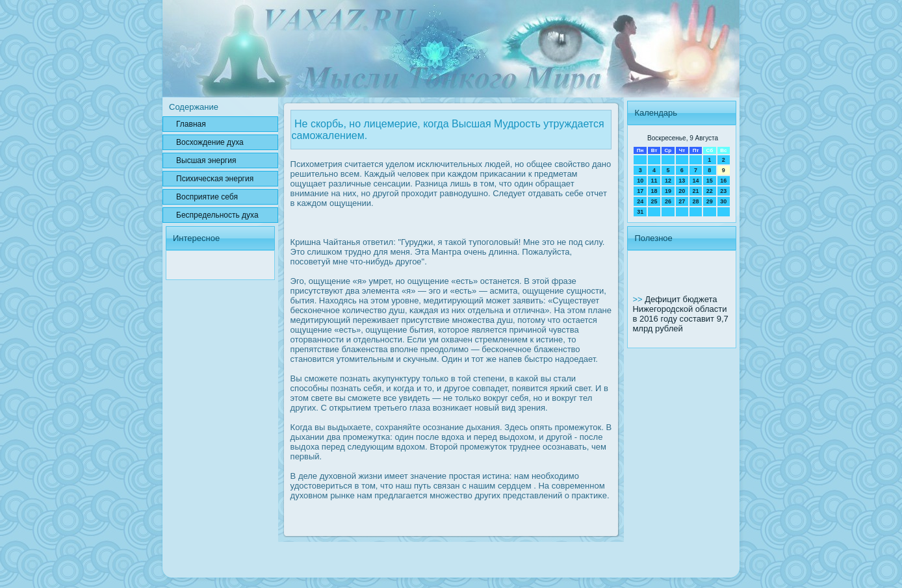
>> (638, 299)
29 (710, 201)
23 (723, 191)
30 (723, 201)
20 (682, 191)
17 (640, 191)
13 (682, 181)
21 (695, 191)
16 (723, 181)
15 (710, 181)
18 (654, 191)
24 (640, 201)
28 (695, 201)
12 (668, 181)
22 (710, 191)
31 (640, 212)
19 (668, 191)
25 (654, 201)
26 (668, 201)
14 (695, 181)
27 (682, 201)
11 (654, 181)
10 (640, 181)
